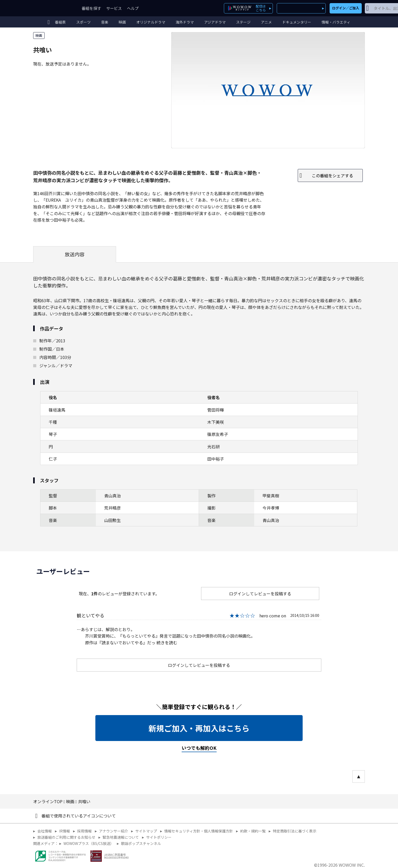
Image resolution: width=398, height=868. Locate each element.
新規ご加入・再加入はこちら (199, 728)
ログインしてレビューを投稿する (260, 594)
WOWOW (52, 8)
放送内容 (75, 254)
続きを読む (167, 643)
